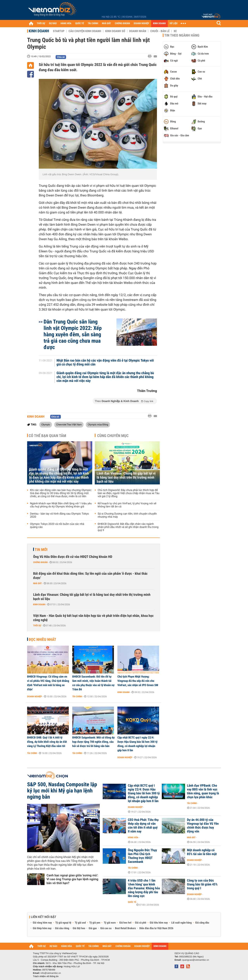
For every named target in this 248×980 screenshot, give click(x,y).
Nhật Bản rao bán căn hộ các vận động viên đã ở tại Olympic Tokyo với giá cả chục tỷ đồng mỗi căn (105, 363)
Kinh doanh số (115, 31)
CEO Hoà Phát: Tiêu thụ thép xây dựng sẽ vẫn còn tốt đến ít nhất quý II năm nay (143, 826)
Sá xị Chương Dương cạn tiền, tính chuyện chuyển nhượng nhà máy (127, 515)
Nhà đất (37, 583)
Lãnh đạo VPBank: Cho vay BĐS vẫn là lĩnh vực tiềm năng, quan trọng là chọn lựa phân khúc (203, 791)
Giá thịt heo (79, 928)
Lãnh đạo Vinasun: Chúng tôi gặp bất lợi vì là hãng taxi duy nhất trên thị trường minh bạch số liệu (126, 478)
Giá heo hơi (125, 923)
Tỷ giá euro (110, 923)
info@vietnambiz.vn (51, 973)
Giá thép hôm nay (42, 928)
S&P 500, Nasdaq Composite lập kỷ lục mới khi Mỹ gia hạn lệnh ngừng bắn (62, 791)
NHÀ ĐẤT (106, 23)
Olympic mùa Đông (98, 424)
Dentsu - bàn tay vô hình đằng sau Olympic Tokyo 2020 (59, 515)
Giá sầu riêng (62, 928)
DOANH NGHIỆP (141, 23)
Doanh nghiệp (34, 697)
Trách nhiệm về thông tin (46, 976)
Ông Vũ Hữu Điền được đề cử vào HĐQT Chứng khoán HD (73, 557)
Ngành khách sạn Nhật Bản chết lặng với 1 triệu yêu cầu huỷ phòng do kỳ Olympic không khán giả (61, 505)
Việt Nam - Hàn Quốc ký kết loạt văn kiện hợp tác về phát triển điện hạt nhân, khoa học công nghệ (93, 618)
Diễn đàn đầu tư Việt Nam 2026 (156, 928)
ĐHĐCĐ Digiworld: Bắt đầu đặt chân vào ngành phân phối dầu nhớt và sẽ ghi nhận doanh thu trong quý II (128, 527)
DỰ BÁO (53, 23)
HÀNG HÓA (66, 23)
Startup (59, 31)
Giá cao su (106, 928)
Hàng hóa (133, 837)
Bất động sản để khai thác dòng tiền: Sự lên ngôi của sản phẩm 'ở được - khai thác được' (90, 576)
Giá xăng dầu (202, 923)
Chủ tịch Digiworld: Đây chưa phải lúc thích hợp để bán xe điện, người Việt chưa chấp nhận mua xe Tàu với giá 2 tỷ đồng (129, 493)
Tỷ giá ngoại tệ (63, 923)
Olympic (46, 424)
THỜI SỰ (41, 23)
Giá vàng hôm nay (42, 923)
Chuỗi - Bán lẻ (160, 31)
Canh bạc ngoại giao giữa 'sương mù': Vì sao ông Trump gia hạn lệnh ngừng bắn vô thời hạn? (72, 879)
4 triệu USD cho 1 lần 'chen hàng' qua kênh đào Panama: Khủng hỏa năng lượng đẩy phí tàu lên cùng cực (144, 888)
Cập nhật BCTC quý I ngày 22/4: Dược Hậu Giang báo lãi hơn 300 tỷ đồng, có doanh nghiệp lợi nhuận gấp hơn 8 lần (137, 744)
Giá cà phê (140, 923)
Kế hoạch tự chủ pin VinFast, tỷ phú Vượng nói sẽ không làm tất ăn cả (127, 505)
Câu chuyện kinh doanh (85, 31)
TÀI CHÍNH (93, 23)
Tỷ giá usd (80, 923)
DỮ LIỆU (174, 23)
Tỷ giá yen (95, 923)
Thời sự (37, 626)
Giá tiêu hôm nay (159, 923)
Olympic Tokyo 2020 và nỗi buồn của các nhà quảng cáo (57, 526)
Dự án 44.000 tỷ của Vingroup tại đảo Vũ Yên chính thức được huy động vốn (203, 826)
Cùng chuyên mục (113, 436)
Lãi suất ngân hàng (181, 923)
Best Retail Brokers (126, 928)
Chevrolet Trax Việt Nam (69, 424)
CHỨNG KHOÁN (122, 23)
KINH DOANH (159, 23)
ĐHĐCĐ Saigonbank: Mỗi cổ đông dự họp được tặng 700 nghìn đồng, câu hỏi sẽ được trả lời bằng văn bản (93, 742)
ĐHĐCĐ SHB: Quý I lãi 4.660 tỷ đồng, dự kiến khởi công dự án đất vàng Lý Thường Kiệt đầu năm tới (47, 742)
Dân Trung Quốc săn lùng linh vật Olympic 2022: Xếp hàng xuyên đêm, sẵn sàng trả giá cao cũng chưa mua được (73, 334)
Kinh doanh (39, 31)
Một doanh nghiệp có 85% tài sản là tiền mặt (202, 852)
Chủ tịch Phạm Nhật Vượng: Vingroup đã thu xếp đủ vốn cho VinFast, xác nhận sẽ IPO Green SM (138, 681)
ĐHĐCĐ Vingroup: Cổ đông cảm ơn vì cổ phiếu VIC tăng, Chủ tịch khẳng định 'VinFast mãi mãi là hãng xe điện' (48, 683)
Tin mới (41, 550)
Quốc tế (132, 902)
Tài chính (77, 697)
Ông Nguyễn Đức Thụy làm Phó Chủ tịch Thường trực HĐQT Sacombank (142, 856)
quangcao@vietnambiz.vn (195, 960)
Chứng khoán (40, 562)
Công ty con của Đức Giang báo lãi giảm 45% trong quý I (202, 884)
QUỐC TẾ (80, 23)
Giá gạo (93, 928)
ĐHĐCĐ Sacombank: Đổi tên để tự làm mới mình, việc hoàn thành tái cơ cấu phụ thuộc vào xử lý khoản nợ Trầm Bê (93, 683)
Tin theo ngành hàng (182, 35)
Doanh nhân (138, 31)
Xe (175, 31)
